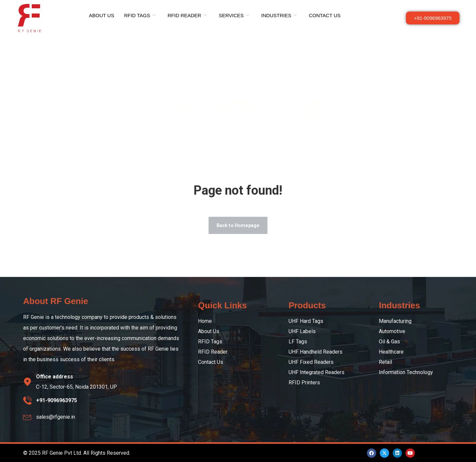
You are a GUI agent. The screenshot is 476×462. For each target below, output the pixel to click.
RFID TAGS (140, 16)
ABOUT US (101, 15)
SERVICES (234, 16)
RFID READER (187, 16)
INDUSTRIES (279, 16)
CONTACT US (325, 15)
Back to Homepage (238, 225)
